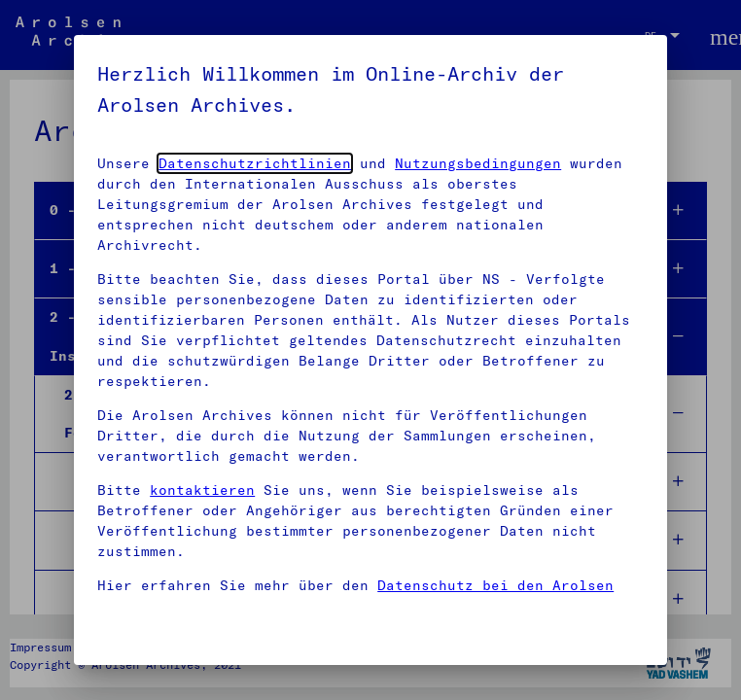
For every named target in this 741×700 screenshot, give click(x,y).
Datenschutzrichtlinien (255, 163)
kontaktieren (202, 490)
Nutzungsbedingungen (478, 163)
